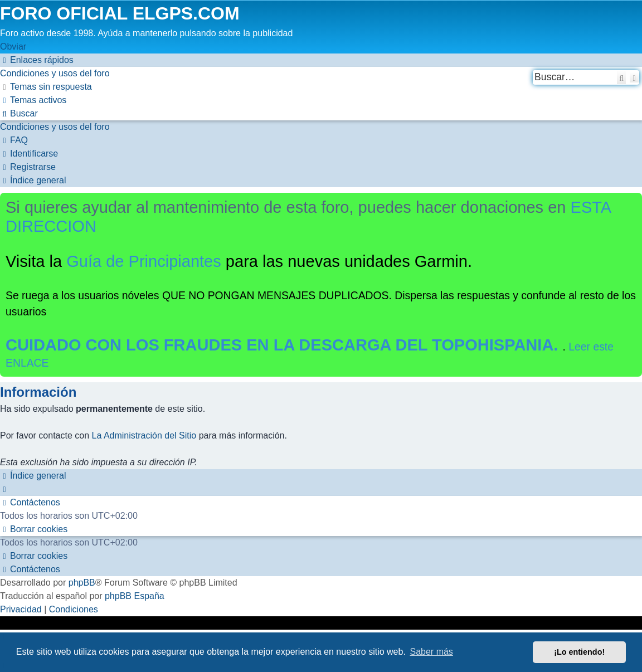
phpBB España (135, 596)
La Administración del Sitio (144, 435)
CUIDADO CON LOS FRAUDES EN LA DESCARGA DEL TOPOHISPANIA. (284, 345)
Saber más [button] (432, 652)
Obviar (13, 47)
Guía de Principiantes (144, 261)
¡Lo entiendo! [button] (579, 652)
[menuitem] (55, 73)
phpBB (82, 583)
